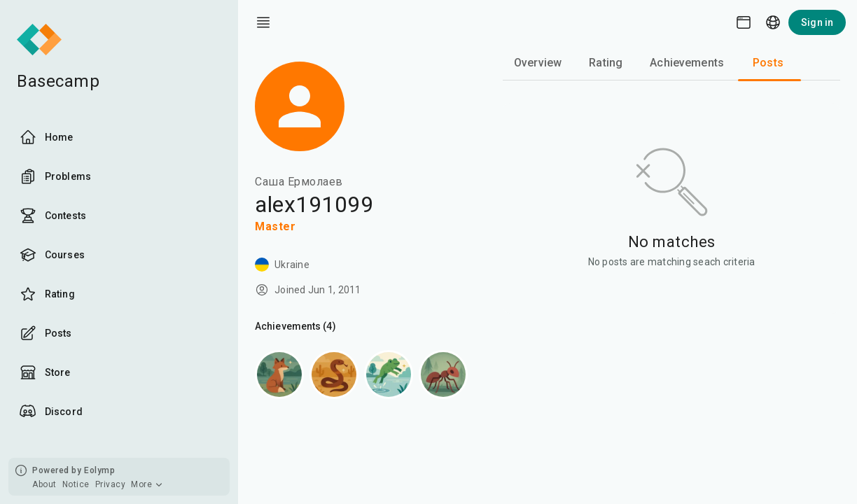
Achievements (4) (295, 326)
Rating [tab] (606, 63)
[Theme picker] (744, 22)
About (44, 484)
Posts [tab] (768, 63)
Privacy (111, 484)
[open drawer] (263, 22)
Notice (76, 484)
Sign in (817, 22)
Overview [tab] (538, 63)
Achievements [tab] (687, 63)
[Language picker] (773, 22)
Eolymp (99, 470)
